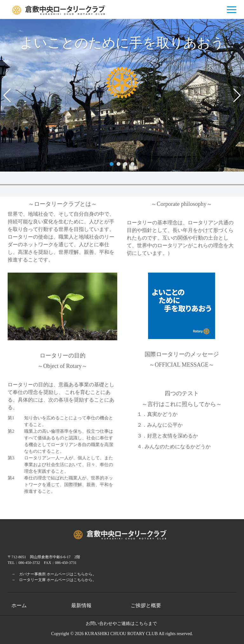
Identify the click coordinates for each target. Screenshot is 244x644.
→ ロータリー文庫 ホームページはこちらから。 (52, 580)
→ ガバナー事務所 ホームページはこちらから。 (52, 574)
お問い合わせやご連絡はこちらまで (121, 624)
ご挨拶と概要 (146, 605)
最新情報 (81, 605)
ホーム (19, 605)
